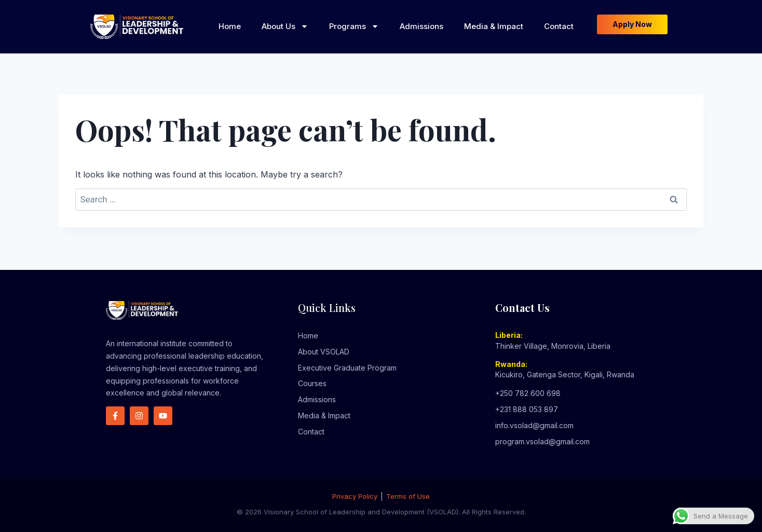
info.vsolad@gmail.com (534, 425)
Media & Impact (494, 26)
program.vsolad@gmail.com (542, 441)
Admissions (421, 26)
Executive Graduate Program (347, 368)
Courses (312, 383)
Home (230, 26)
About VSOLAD (324, 352)
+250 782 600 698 (528, 393)
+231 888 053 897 (527, 409)
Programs (354, 26)
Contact (559, 26)
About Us (285, 26)
